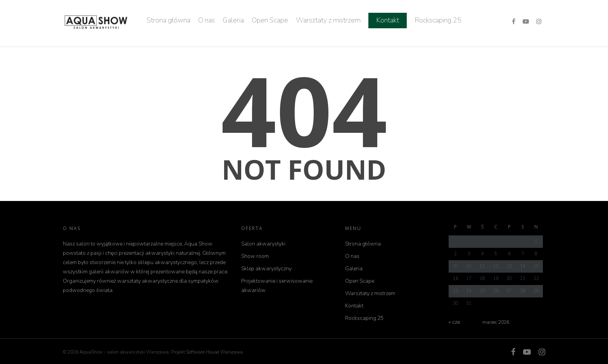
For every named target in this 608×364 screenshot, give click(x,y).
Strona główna (168, 20)
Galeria (233, 20)
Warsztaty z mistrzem (328, 20)
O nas (206, 20)
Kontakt (388, 20)
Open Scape (270, 20)
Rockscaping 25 (438, 20)
